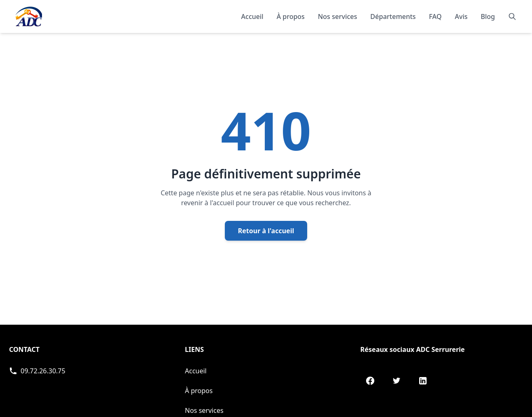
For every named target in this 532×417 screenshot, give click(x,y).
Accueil (252, 16)
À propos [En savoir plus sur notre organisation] (291, 16)
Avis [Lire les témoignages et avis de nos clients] (461, 16)
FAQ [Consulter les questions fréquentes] (435, 16)
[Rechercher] (512, 16)
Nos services (204, 410)
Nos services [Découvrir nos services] (337, 16)
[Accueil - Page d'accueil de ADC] (29, 16)
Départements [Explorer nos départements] (393, 16)
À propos (199, 391)
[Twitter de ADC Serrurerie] (397, 381)
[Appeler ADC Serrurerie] (37, 371)
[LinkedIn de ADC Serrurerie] (423, 381)
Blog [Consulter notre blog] (488, 16)
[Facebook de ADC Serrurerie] (370, 381)
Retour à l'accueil (266, 231)
